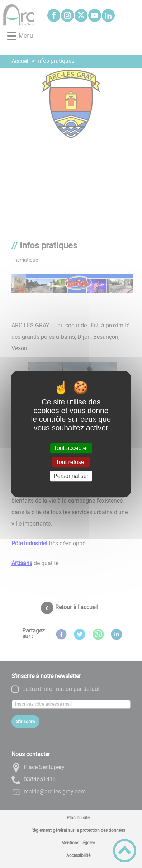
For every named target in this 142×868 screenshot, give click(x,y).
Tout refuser (71, 462)
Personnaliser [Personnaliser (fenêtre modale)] (71, 476)
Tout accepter (71, 448)
